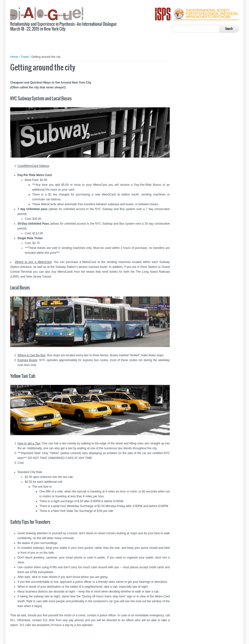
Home (14, 57)
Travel (25, 57)
